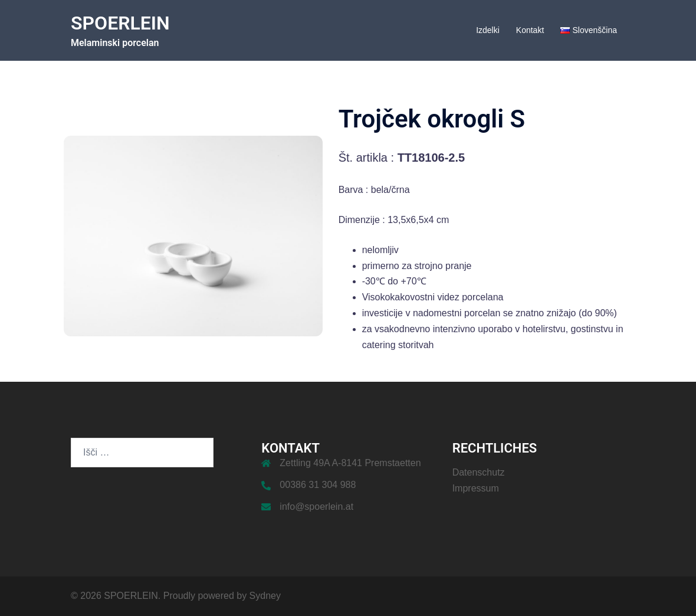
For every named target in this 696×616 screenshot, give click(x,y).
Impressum (476, 488)
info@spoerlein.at (316, 507)
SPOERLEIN (120, 23)
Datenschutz (479, 472)
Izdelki (488, 30)
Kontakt (530, 30)
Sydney (265, 596)
